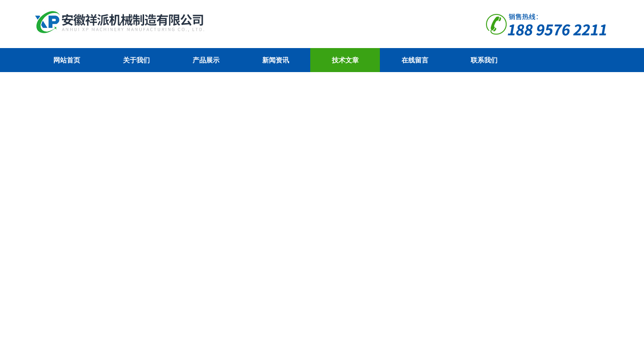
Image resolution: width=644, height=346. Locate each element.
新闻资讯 (276, 60)
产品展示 (206, 60)
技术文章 (345, 60)
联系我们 (484, 60)
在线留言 (415, 60)
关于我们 (136, 60)
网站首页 (67, 60)
